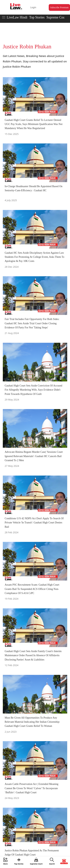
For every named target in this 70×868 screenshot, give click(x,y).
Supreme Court (57, 17)
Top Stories (37, 17)
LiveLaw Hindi (17, 17)
